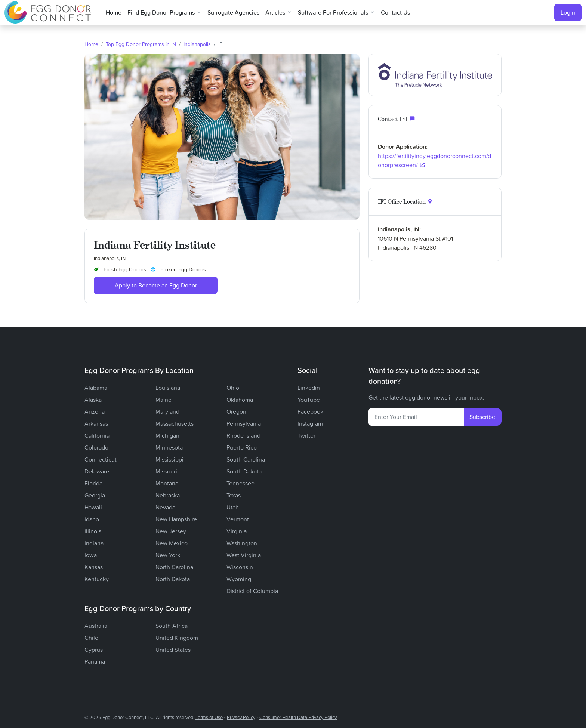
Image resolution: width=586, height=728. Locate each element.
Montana (167, 483)
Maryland (167, 411)
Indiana (94, 543)
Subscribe (482, 417)
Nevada (165, 507)
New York (168, 555)
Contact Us (395, 12)
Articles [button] (275, 12)
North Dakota (173, 579)
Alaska (93, 400)
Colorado (96, 447)
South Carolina (246, 459)
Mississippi (169, 459)
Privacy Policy (241, 717)
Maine (164, 400)
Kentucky (97, 579)
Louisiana (168, 388)
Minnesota (169, 447)
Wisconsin (240, 567)
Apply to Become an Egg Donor (156, 285)
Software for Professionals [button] (333, 12)
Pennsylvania (244, 423)
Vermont (238, 519)
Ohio (233, 388)
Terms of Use (209, 717)
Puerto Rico (242, 447)
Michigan (167, 435)
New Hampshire (176, 519)
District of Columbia (252, 591)
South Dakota (244, 471)
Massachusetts (175, 423)
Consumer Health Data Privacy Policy (298, 717)
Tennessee (240, 483)
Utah (233, 507)
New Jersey (171, 531)
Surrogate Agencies (233, 12)
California (97, 435)
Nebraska (168, 495)
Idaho (92, 519)
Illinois (93, 531)
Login (568, 12)
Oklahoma (240, 400)
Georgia (95, 495)
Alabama (96, 388)
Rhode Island (243, 435)
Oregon (236, 411)
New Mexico (172, 543)
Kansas (94, 567)
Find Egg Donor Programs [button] (161, 12)
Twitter (306, 435)
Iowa (91, 555)
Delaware (97, 471)
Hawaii (93, 507)
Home (114, 12)
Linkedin (309, 388)
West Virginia (244, 555)
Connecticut (101, 459)
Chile (91, 638)
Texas (234, 495)
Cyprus (94, 650)
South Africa (172, 626)
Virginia (237, 531)
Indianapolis (197, 44)
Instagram (310, 423)
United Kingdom (177, 638)
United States (173, 650)
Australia (96, 626)
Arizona (95, 411)
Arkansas (96, 423)
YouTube (309, 400)
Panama (95, 661)
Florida (93, 483)
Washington (242, 543)
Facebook (310, 411)
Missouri (166, 471)
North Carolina (174, 567)
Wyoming (239, 579)
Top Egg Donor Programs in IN (141, 44)
